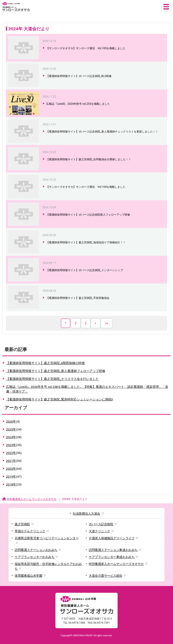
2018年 (14, 485)
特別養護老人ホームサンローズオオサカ (116, 564)
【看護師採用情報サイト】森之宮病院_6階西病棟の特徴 (46, 363)
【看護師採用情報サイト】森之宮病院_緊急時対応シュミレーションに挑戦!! (60, 399)
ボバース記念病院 (101, 524)
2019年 (14, 477)
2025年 (14, 429)
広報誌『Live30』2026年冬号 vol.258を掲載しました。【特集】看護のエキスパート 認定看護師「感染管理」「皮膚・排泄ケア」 (87, 389)
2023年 (14, 445)
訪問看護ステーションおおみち (36, 550)
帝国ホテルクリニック (30, 531)
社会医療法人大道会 (86, 514)
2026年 (13, 422)
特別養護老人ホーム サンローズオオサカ (32, 499)
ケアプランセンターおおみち (34, 557)
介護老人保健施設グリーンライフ (112, 538)
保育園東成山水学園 (28, 576)
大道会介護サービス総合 (106, 576)
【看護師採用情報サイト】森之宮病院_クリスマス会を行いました (52, 379)
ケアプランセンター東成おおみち (112, 557)
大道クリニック (99, 531)
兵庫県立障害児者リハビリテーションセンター (47, 538)
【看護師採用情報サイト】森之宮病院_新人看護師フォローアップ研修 (56, 371)
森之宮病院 (22, 524)
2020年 (14, 469)
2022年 (14, 453)
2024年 (14, 437)
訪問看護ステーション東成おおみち (113, 550)
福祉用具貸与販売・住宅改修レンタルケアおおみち (48, 566)
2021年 (14, 461)
